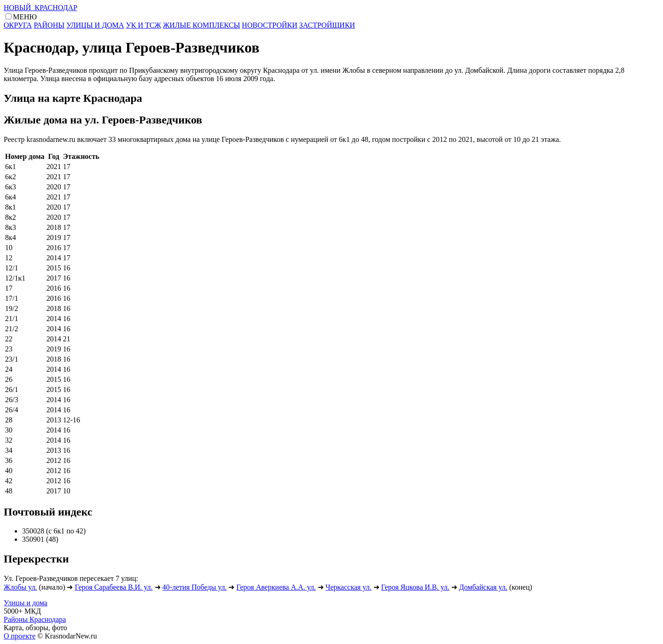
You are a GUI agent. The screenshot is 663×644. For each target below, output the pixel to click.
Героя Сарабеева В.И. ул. (113, 587)
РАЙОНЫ (49, 25)
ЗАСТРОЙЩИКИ (327, 25)
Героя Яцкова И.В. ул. (415, 587)
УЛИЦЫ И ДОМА (95, 25)
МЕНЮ (25, 17)
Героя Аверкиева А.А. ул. (276, 587)
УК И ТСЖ (143, 25)
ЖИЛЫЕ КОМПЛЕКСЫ (202, 25)
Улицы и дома (26, 603)
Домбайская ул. (483, 587)
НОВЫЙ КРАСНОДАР (41, 8)
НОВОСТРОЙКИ (269, 25)
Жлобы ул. (20, 587)
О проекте (20, 636)
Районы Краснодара (35, 619)
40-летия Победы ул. (195, 587)
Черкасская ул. (349, 587)
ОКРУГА (18, 25)
